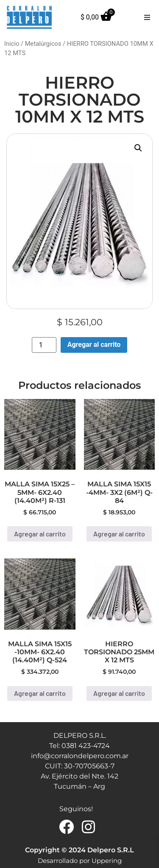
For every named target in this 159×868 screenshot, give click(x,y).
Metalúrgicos (43, 44)
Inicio (12, 44)
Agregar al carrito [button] (40, 534)
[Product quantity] (44, 345)
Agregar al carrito (94, 345)
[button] (147, 17)
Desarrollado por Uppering (80, 861)
